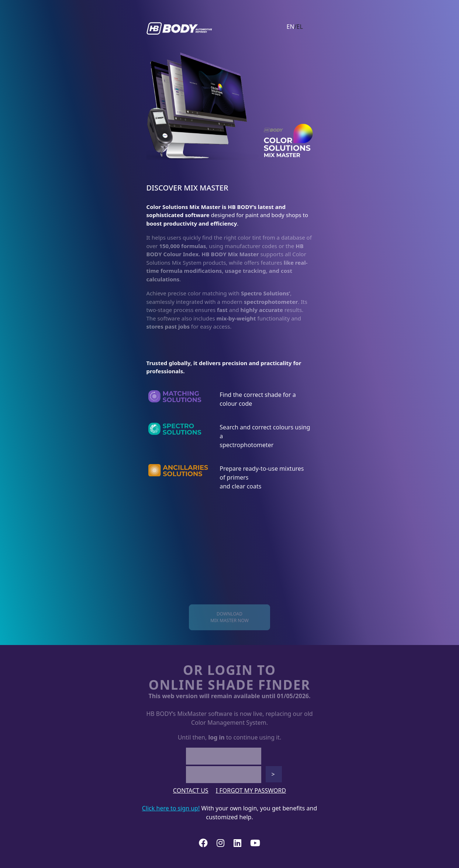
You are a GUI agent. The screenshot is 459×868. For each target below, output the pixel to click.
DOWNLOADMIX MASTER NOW (229, 617)
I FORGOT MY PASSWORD (251, 790)
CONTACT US (191, 790)
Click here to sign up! (171, 808)
